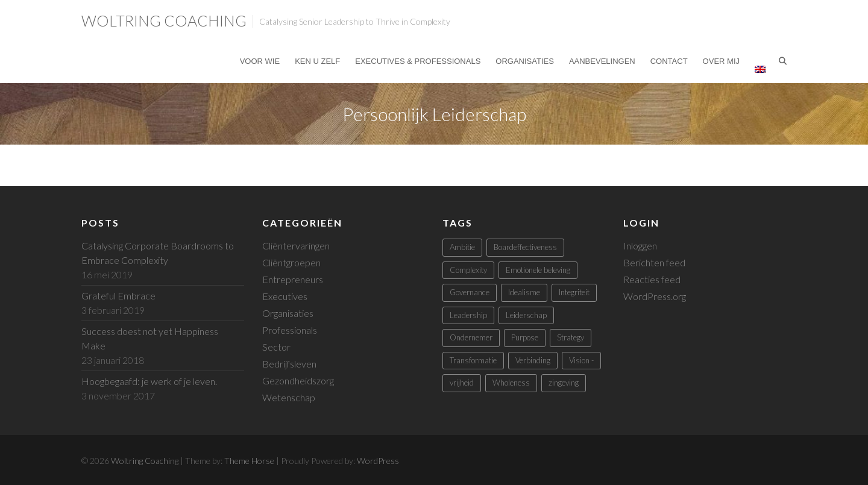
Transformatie (473, 360)
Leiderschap (526, 315)
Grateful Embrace (118, 296)
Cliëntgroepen (291, 262)
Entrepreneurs (293, 279)
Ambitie (462, 247)
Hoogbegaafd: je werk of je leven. (149, 381)
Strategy (571, 337)
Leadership (468, 315)
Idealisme (524, 292)
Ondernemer (471, 337)
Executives (285, 296)
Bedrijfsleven (289, 364)
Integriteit (574, 292)
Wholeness (511, 383)
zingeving (564, 383)
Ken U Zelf (317, 61)
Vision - (581, 360)
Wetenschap (289, 397)
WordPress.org (655, 296)
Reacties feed (652, 279)
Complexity (468, 270)
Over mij (721, 61)
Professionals (290, 330)
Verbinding (533, 360)
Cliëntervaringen (296, 246)
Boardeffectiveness (525, 247)
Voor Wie (260, 61)
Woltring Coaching (164, 20)
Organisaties (525, 61)
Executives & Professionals (418, 61)
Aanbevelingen (602, 61)
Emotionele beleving (538, 270)
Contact (669, 61)
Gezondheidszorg (298, 380)
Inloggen (640, 246)
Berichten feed (654, 262)
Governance (470, 292)
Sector (276, 347)
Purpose (525, 337)
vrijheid (462, 383)
